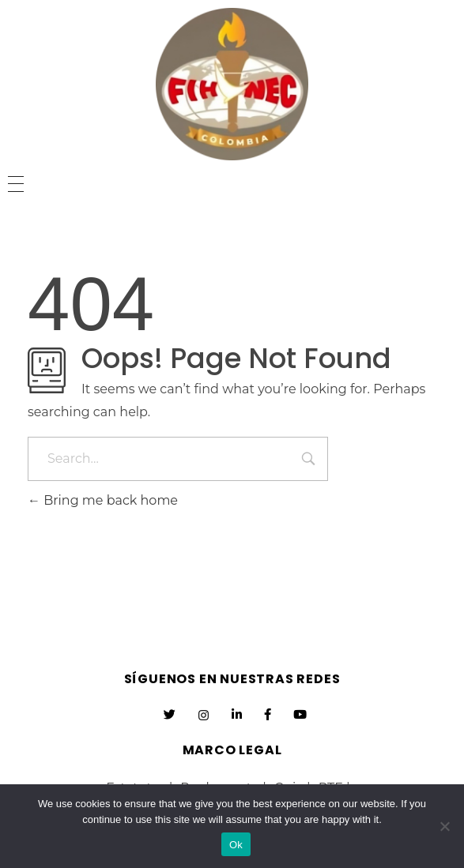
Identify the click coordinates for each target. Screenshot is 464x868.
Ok (236, 845)
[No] (444, 826)
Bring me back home (103, 500)
